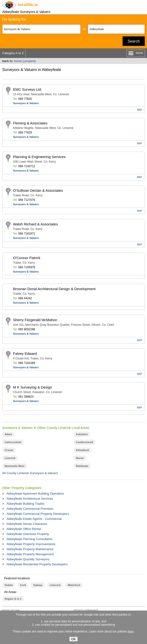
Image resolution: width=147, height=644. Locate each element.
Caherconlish (13, 442)
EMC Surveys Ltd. (28, 89)
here (131, 631)
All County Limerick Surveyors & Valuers (30, 473)
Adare (8, 434)
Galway (38, 585)
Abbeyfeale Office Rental (24, 529)
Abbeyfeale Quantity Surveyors (28, 559)
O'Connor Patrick (27, 258)
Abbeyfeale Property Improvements (31, 544)
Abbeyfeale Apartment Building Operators (35, 494)
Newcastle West (15, 466)
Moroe (80, 458)
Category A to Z (13, 53)
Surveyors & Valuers (26, 103)
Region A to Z (13, 599)
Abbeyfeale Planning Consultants (30, 539)
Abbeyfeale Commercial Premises (30, 509)
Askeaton (82, 434)
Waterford (74, 585)
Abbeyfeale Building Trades (25, 504)
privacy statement (86, 610)
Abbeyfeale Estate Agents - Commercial (34, 519)
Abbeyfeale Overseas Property (28, 534)
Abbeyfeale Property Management (30, 554)
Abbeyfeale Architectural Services (30, 499)
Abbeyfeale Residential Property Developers (37, 564)
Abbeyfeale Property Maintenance (30, 549)
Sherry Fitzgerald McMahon (35, 320)
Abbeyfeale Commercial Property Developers (38, 514)
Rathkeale (82, 466)
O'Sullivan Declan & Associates (38, 190)
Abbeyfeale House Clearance (27, 524)
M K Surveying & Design (33, 387)
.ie (28, 5)
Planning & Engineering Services (39, 157)
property (30, 61)
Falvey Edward (25, 354)
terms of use (11, 610)
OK (73, 639)
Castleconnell (84, 442)
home (18, 61)
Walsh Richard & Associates (35, 224)
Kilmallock (83, 450)
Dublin (9, 585)
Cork (23, 585)
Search (134, 41)
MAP (140, 110)
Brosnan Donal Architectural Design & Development (54, 289)
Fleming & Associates (30, 123)
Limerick (10, 458)
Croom (9, 450)
